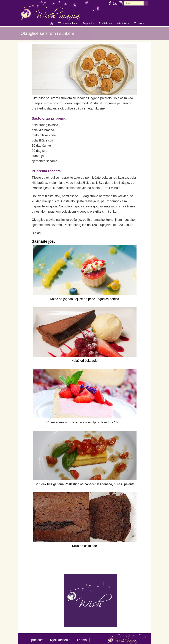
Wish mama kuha (68, 24)
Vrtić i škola (123, 24)
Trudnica (139, 23)
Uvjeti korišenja (59, 640)
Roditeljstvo (105, 24)
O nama (81, 640)
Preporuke (88, 24)
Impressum (36, 640)
